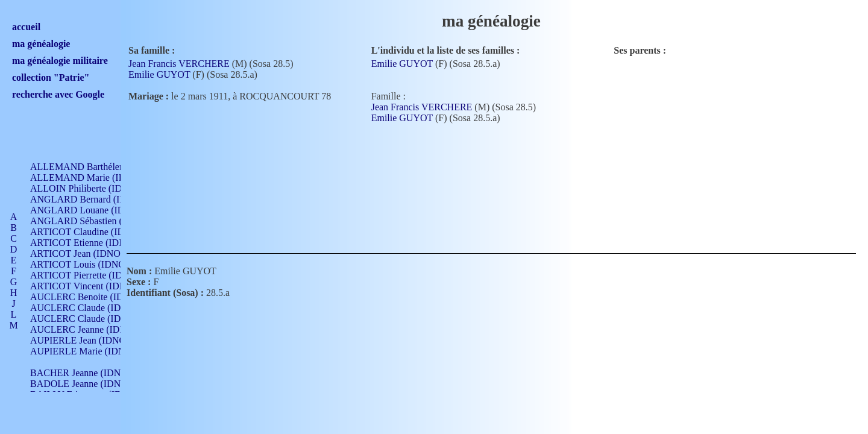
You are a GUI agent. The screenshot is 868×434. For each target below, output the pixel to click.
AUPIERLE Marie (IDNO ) (84, 351)
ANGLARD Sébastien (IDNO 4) (93, 221)
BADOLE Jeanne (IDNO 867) (89, 384)
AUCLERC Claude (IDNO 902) (93, 308)
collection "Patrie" (51, 77)
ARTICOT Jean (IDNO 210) (85, 253)
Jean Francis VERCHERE (179, 64)
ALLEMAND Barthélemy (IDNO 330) (106, 167)
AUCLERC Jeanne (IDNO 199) (92, 329)
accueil (26, 27)
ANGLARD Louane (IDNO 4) (90, 210)
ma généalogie (41, 44)
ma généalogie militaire (60, 61)
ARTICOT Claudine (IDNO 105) (94, 232)
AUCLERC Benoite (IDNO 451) (94, 297)
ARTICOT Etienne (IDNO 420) (92, 243)
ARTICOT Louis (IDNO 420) (88, 264)
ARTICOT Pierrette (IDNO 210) (93, 275)
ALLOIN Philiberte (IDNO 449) (93, 188)
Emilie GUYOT (159, 74)
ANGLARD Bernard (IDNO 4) (90, 199)
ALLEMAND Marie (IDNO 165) (95, 178)
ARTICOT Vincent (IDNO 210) (92, 286)
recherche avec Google (58, 94)
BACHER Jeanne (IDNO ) (82, 373)
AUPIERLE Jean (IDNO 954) (88, 340)
